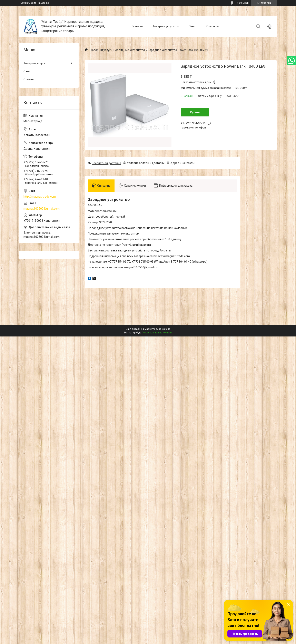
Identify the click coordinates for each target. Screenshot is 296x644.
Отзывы (29, 79)
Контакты (213, 26)
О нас (192, 26)
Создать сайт (28, 3)
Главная (137, 26)
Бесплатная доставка (106, 163)
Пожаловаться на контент (157, 333)
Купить (195, 112)
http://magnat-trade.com (40, 197)
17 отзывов (242, 3)
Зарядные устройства (130, 50)
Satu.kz (166, 329)
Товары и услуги (164, 26)
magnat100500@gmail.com (42, 209)
